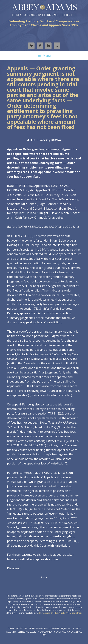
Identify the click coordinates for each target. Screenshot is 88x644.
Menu (47, 56)
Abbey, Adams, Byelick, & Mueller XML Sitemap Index (60, 613)
